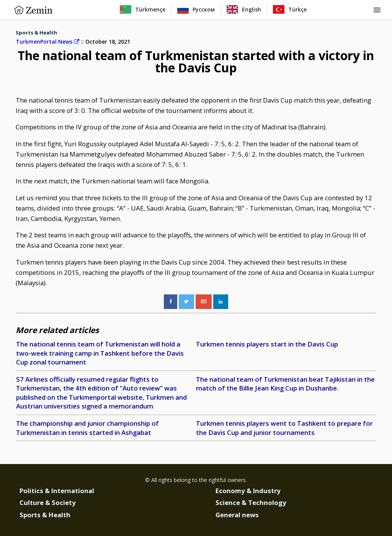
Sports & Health (36, 33)
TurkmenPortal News (47, 42)
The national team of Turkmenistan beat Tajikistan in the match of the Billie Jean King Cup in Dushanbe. (285, 384)
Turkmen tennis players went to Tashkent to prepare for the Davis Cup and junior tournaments (284, 428)
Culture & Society (48, 502)
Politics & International (57, 491)
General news (237, 515)
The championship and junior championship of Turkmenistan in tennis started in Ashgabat (87, 428)
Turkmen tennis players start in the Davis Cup (267, 344)
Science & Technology (251, 502)
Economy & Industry (248, 491)
